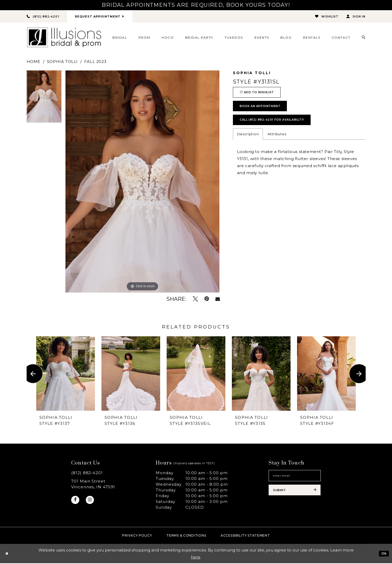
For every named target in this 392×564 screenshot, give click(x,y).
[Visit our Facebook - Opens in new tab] (76, 501)
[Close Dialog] (8, 554)
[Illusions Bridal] (64, 38)
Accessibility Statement (245, 536)
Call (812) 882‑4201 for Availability (280, 128)
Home (34, 62)
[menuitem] (120, 38)
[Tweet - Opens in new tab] (195, 300)
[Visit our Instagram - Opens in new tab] (92, 501)
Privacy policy (137, 536)
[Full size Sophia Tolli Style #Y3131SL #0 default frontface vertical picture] (143, 182)
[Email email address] (295, 478)
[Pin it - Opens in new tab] (207, 300)
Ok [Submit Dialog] (383, 554)
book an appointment (265, 111)
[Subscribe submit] (295, 495)
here (196, 558)
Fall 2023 (95, 62)
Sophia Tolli (62, 62)
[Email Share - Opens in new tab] (218, 300)
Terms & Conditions (186, 536)
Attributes (277, 143)
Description (248, 143)
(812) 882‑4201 (87, 474)
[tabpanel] (44, 99)
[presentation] (66, 374)
